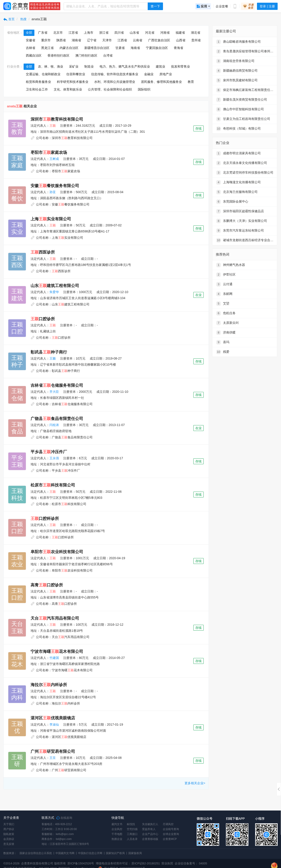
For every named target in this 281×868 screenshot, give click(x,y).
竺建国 (54, 658)
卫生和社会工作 (37, 89)
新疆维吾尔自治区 (97, 48)
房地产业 (166, 74)
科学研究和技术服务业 (73, 82)
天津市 (107, 40)
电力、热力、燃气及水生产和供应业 (125, 66)
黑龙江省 (47, 48)
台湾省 (108, 55)
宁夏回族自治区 (157, 48)
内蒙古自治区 (69, 48)
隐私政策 (9, 834)
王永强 (54, 458)
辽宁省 (92, 40)
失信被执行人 (150, 824)
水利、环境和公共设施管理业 (115, 82)
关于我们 (9, 824)
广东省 (43, 33)
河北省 (150, 33)
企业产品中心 (150, 834)
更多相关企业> (195, 783)
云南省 (138, 40)
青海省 (178, 48)
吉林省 (31, 48)
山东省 (134, 33)
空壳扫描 (132, 829)
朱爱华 (54, 292)
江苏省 (73, 33)
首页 (9, 19)
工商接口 (132, 834)
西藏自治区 (34, 55)
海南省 (135, 48)
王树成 (54, 159)
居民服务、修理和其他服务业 (161, 82)
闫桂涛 (54, 425)
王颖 (53, 358)
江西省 (122, 40)
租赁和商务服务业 (38, 82)
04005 (203, 863)
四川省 (119, 33)
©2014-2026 (11, 863)
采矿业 (74, 66)
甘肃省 (120, 48)
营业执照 (167, 863)
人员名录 (132, 839)
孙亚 (53, 192)
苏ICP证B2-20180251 (146, 863)
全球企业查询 (171, 834)
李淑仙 (54, 724)
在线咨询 (64, 818)
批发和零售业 (181, 66)
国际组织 (144, 89)
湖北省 (196, 33)
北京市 (58, 33)
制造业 (89, 66)
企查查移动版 (150, 839)
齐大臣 (54, 392)
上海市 (89, 33)
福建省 (180, 33)
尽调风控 (168, 824)
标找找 (131, 824)
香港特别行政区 (58, 55)
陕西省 (61, 40)
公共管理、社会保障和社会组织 (110, 89)
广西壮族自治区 (159, 40)
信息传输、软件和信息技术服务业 (115, 74)
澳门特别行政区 (86, 55)
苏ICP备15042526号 (81, 863)
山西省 (181, 40)
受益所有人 (149, 829)
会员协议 (9, 839)
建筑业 (161, 66)
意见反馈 (9, 844)
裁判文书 (117, 824)
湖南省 (76, 40)
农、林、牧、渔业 (51, 66)
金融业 (149, 74)
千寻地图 (117, 834)
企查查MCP (170, 839)
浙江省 (104, 33)
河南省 (165, 33)
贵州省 (196, 40)
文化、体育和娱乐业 (68, 89)
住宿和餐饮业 (76, 74)
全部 (29, 33)
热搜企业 (117, 839)
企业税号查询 (171, 829)
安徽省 (31, 40)
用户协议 (9, 829)
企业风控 (117, 829)
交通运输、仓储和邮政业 (43, 74)
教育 (191, 82)
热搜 (23, 19)
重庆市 (46, 40)
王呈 (53, 758)
